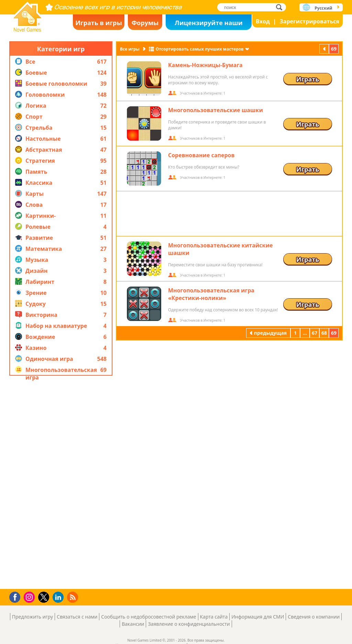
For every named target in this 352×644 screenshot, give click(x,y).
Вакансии (133, 624)
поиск (281, 7)
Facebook (17, 596)
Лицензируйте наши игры (208, 24)
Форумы (145, 23)
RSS (73, 597)
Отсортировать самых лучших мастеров (200, 49)
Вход (263, 21)
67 (315, 333)
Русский (323, 8)
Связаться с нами (77, 617)
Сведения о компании (314, 617)
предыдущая (325, 49)
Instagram (30, 597)
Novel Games (27, 15)
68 (324, 333)
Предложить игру (32, 617)
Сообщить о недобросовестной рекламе (148, 617)
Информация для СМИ (258, 617)
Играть (308, 79)
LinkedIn (59, 597)
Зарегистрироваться (309, 21)
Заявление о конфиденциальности (189, 624)
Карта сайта (214, 617)
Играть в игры (99, 23)
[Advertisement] (61, 482)
